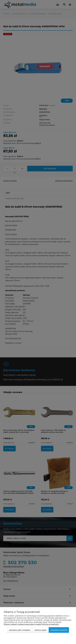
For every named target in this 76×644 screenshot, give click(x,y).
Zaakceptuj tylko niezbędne (20, 630)
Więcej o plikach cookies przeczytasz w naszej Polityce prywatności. (31, 624)
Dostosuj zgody (40, 630)
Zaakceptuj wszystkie (59, 630)
